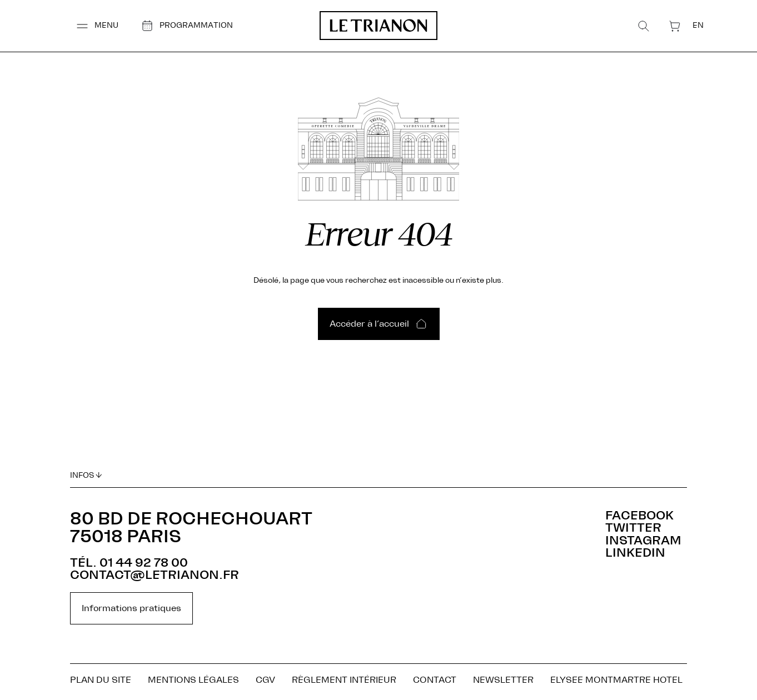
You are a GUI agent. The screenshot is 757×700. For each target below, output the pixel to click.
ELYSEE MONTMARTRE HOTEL (616, 682)
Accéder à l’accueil (369, 327)
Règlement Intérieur (344, 682)
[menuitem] (704, 25)
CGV (265, 682)
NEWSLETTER (503, 682)
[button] (91, 26)
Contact (435, 682)
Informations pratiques (131, 608)
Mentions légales (193, 682)
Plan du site (101, 682)
